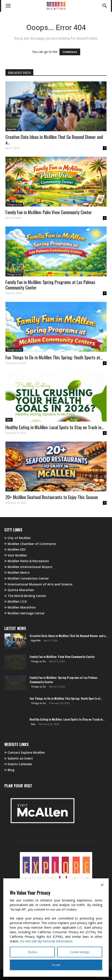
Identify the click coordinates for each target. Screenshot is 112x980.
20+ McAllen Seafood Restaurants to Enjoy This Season (52, 497)
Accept (56, 965)
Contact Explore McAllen (25, 752)
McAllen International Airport (28, 567)
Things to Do (14, 205)
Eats (9, 420)
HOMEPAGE (70, 52)
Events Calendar (18, 764)
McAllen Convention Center (27, 578)
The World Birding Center (25, 596)
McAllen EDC (15, 549)
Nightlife (12, 129)
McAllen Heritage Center (25, 613)
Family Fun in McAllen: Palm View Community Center (49, 212)
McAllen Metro (17, 572)
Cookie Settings (80, 952)
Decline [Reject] (32, 952)
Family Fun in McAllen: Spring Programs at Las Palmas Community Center (50, 285)
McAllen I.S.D (16, 601)
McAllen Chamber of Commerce (30, 544)
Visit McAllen (16, 555)
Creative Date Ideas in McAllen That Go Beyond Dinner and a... (54, 140)
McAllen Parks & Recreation (27, 561)
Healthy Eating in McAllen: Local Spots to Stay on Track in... (55, 427)
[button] (105, 6)
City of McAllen (18, 538)
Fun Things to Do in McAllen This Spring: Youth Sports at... (54, 357)
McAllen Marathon (20, 607)
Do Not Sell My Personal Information (46, 941)
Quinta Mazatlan (19, 590)
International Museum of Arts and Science (38, 584)
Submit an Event (19, 758)
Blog (9, 770)
